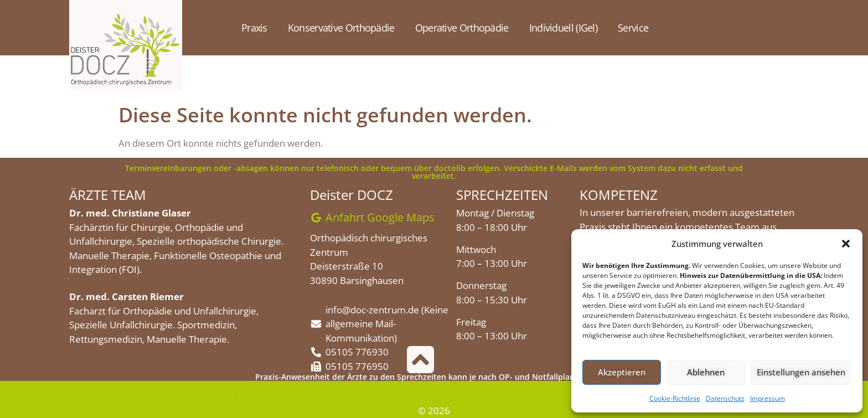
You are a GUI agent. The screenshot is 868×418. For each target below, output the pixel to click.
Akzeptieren (622, 372)
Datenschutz (725, 398)
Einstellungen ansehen (801, 372)
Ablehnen (706, 372)
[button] (846, 244)
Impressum (768, 398)
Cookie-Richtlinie (675, 398)
